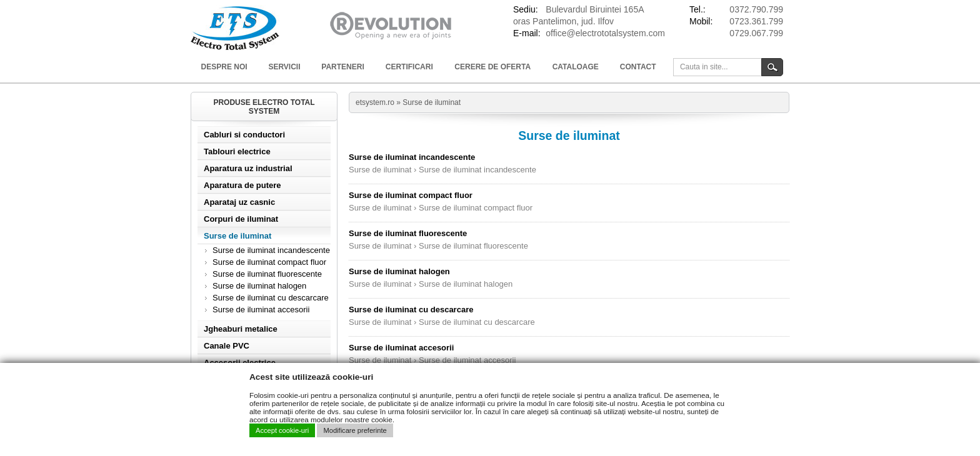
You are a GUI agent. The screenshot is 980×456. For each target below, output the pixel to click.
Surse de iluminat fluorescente (267, 274)
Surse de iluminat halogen (259, 286)
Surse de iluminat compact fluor (269, 262)
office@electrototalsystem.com (605, 33)
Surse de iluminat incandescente (271, 250)
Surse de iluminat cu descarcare (271, 298)
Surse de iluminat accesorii (261, 310)
